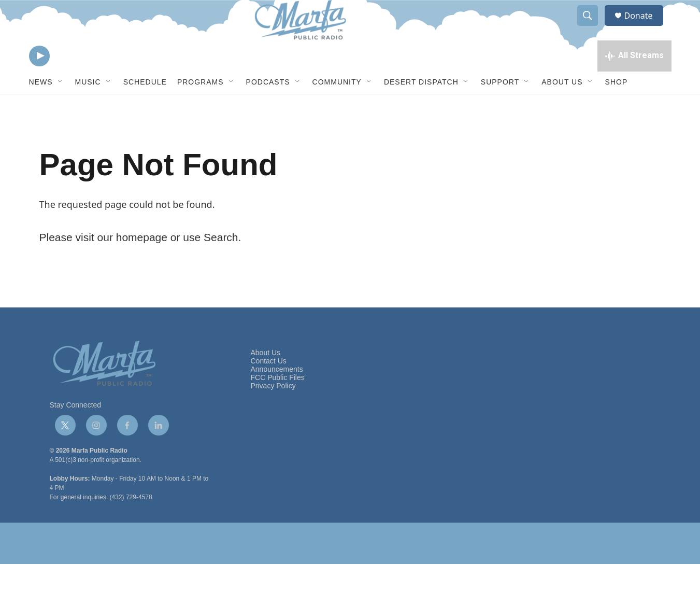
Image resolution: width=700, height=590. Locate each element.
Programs (201, 108)
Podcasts (268, 108)
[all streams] (634, 80)
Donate (645, 27)
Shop (617, 108)
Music (88, 108)
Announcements (277, 395)
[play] (39, 81)
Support (500, 108)
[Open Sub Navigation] (61, 108)
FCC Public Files (278, 404)
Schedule (145, 108)
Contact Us (269, 387)
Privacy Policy (273, 412)
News (41, 108)
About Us (562, 108)
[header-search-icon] (593, 27)
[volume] (68, 81)
